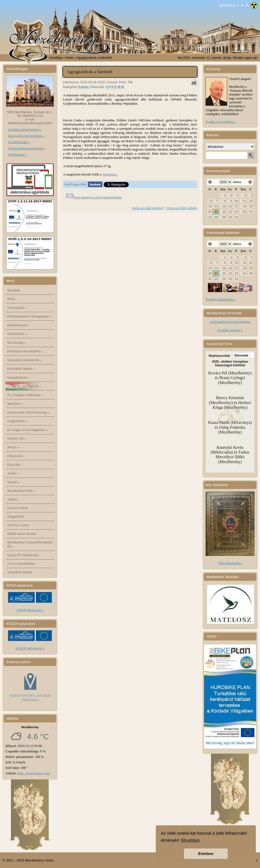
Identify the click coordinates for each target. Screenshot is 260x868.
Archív (13, 473)
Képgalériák (16, 516)
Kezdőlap (56, 58)
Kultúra (83, 87)
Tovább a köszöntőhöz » (221, 122)
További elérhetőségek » (25, 130)
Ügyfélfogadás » (19, 142)
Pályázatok (16, 456)
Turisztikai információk (24, 360)
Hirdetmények (18, 325)
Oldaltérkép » (17, 155)
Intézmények (17, 334)
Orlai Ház (14, 465)
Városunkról (17, 308)
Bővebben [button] (190, 840)
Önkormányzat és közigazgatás (30, 316)
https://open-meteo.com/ (34, 773)
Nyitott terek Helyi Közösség (28, 412)
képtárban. (110, 174)
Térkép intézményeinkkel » (27, 148)
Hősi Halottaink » (230, 563)
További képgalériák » (221, 299)
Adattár (12, 499)
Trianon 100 (17, 438)
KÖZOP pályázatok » (30, 648)
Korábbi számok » (230, 330)
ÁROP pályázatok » (30, 610)
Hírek (11, 299)
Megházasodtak (219, 356)
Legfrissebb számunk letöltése (230, 322)
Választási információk (24, 386)
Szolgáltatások (18, 377)
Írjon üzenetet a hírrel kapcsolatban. (98, 197)
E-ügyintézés (17, 421)
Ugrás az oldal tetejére (147, 208)
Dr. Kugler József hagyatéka (28, 430)
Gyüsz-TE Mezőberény (23, 555)
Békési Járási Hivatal (22, 534)
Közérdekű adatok (21, 369)
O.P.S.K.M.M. (115, 87)
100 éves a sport (18, 525)
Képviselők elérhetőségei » (26, 136)
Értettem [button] (206, 854)
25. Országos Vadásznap (25, 395)
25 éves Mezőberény (21, 564)
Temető (14, 482)
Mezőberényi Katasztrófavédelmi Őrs (30, 544)
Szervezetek (17, 342)
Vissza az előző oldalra (181, 208)
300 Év (13, 447)
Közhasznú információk (25, 351)
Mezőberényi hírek (21, 491)
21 (216, 212)
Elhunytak (241, 355)
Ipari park (15, 403)
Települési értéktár (20, 572)
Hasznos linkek (18, 508)
